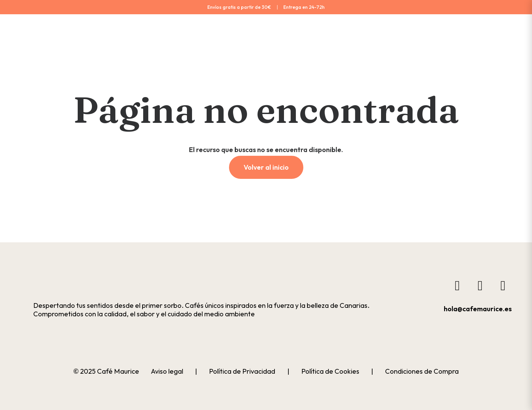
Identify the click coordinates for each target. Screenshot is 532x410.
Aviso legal (167, 371)
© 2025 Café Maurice (106, 371)
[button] (76, 283)
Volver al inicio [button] (266, 167)
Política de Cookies (330, 371)
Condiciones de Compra (422, 371)
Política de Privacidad (242, 371)
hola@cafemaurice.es (478, 309)
